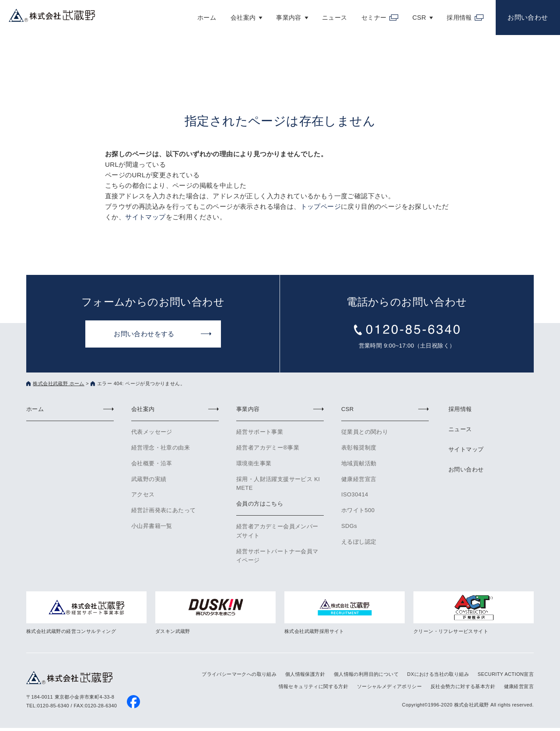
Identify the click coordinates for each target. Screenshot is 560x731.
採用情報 (455, 15)
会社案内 (237, 15)
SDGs (349, 526)
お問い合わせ (527, 15)
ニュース (330, 15)
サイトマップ (145, 217)
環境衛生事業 (254, 463)
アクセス (143, 494)
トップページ (321, 206)
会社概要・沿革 (152, 463)
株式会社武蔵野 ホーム (58, 383)
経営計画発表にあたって (163, 510)
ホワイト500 (358, 510)
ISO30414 (355, 494)
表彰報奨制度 (359, 448)
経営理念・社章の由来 (161, 448)
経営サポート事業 (260, 432)
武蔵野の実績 (149, 479)
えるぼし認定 (359, 542)
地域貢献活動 (359, 463)
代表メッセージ (152, 432)
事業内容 (283, 15)
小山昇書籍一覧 (152, 526)
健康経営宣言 (359, 479)
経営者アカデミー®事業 (268, 448)
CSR (415, 15)
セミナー (370, 15)
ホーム (200, 15)
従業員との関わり (365, 432)
